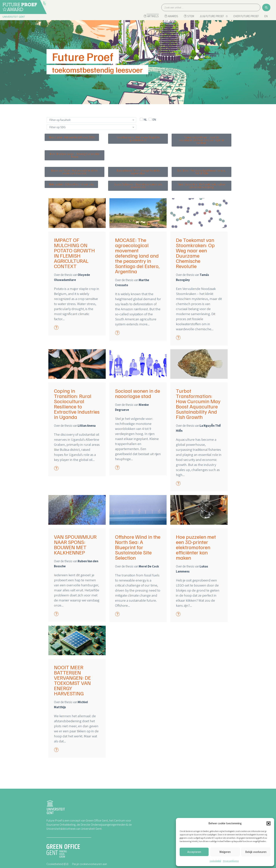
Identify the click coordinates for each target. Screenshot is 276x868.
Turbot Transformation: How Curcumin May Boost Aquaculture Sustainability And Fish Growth (198, 404)
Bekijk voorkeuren (256, 852)
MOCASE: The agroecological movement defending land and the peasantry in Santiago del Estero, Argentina (137, 256)
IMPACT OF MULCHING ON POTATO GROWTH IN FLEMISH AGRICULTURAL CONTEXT (74, 253)
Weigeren (225, 852)
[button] (269, 823)
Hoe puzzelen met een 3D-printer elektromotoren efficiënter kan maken (196, 547)
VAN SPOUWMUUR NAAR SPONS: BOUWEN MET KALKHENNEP (75, 545)
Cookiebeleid (215, 861)
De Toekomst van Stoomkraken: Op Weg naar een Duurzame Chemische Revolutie (195, 253)
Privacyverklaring (231, 861)
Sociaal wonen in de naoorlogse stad (138, 393)
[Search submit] (266, 7)
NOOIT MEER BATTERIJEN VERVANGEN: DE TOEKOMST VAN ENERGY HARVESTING (72, 680)
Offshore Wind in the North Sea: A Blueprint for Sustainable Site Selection (138, 547)
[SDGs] (91, 127)
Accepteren (194, 852)
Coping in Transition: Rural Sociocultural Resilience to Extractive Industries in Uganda (77, 404)
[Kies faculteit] (91, 120)
